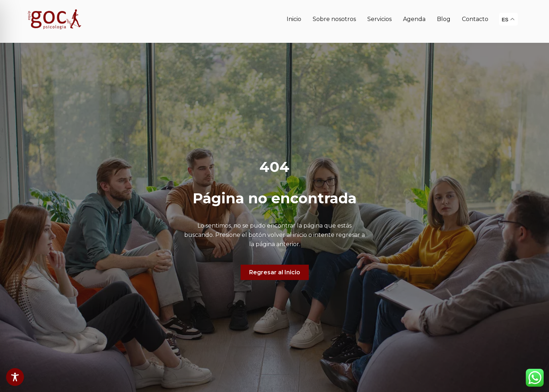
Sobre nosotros (334, 16)
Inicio (294, 16)
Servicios (379, 16)
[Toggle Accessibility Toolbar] (15, 377)
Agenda (414, 16)
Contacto (475, 16)
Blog (444, 16)
